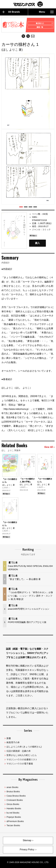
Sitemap (27, 840)
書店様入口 (44, 23)
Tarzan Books (13, 825)
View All (49, 447)
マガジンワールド (28, 4)
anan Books (12, 787)
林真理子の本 (13, 742)
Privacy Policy (27, 850)
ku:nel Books (13, 813)
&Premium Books (15, 821)
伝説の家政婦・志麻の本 (19, 751)
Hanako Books (14, 808)
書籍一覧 (45, 27)
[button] (21, 207)
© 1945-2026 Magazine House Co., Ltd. (28, 862)
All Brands (11, 12)
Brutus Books (13, 791)
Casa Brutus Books (16, 796)
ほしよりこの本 (24, 747)
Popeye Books (14, 817)
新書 (9, 738)
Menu (46, 12)
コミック (46, 229)
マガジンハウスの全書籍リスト (22, 759)
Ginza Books (13, 804)
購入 (37, 243)
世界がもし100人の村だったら (22, 755)
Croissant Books (15, 800)
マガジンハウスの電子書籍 (20, 764)
